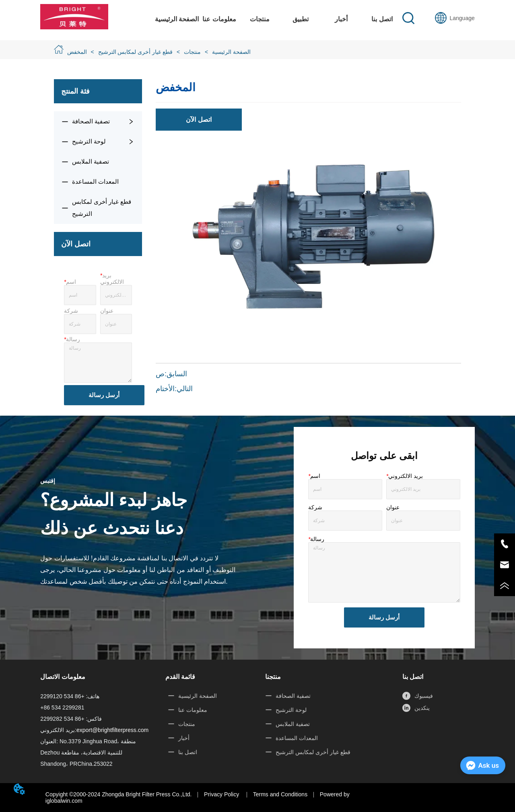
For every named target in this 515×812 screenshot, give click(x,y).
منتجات (192, 52)
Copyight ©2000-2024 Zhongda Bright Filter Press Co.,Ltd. (119, 794)
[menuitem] (260, 19)
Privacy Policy (222, 794)
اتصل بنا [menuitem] (382, 19)
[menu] (279, 19)
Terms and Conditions (280, 794)
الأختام (165, 389)
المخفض (78, 52)
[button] (260, 19)
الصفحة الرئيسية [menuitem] (177, 19)
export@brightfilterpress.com (112, 730)
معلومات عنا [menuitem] (219, 19)
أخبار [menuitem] (341, 19)
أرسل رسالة (104, 395)
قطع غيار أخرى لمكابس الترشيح (135, 52)
